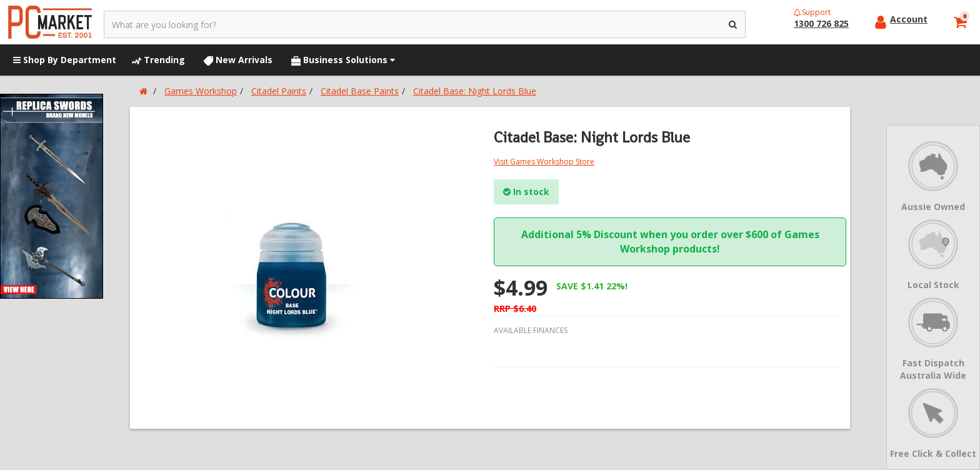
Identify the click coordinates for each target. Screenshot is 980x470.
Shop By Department (65, 60)
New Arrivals (238, 60)
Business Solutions (343, 60)
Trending (158, 60)
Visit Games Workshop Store (544, 162)
